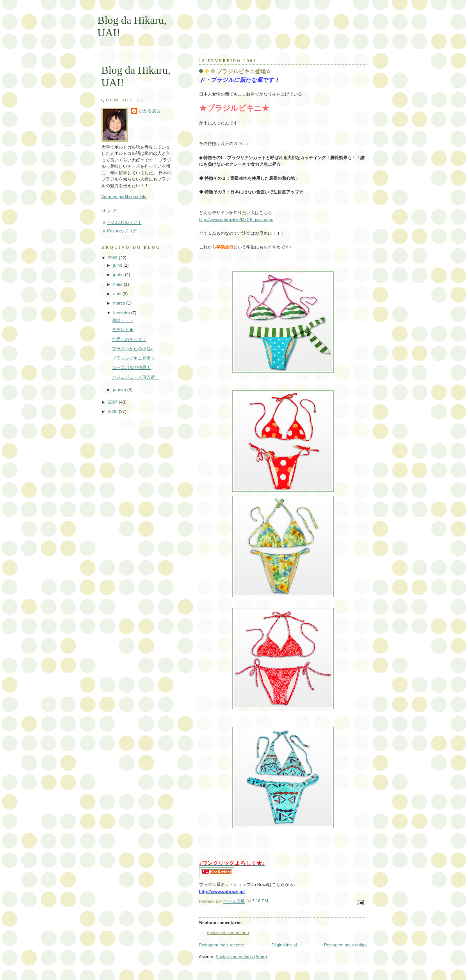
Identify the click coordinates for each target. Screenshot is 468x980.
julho (118, 265)
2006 (114, 411)
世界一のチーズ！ (129, 339)
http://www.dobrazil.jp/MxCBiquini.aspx (236, 220)
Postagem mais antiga (345, 945)
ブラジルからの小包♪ (133, 349)
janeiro (120, 390)
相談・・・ (123, 320)
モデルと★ (123, 330)
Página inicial (284, 945)
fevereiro (122, 313)
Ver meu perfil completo (124, 197)
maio (118, 284)
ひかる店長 (150, 111)
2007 (114, 402)
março (120, 303)
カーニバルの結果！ (131, 367)
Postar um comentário (228, 932)
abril (118, 294)
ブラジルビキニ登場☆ (133, 358)
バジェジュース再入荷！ (136, 377)
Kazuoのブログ (122, 231)
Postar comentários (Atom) (241, 957)
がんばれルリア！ (125, 222)
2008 (114, 258)
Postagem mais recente (222, 945)
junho (119, 275)
